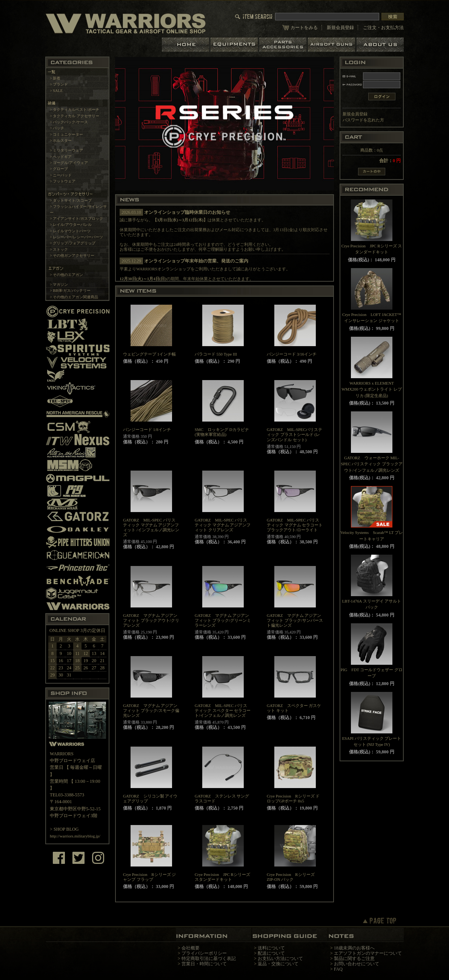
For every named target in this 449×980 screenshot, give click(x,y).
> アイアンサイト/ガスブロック (76, 219)
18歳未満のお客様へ (354, 948)
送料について (271, 948)
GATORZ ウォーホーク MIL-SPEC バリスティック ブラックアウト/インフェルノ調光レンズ (371, 464)
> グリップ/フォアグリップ (73, 243)
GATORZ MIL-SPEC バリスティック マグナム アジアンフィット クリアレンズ (223, 525)
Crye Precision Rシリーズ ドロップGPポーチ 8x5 (293, 798)
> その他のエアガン (66, 275)
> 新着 (55, 78)
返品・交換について (278, 964)
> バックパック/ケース (69, 122)
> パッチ (57, 128)
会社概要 (191, 948)
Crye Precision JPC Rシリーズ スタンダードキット (222, 877)
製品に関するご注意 (354, 959)
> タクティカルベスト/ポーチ (75, 110)
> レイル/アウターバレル (71, 225)
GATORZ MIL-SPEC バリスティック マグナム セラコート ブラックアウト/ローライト (295, 525)
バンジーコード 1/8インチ (147, 429)
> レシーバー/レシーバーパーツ (76, 237)
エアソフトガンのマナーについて (368, 953)
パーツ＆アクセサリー (284, 45)
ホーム (186, 45)
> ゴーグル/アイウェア (69, 163)
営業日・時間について (204, 964)
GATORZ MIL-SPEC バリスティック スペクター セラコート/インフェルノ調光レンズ (223, 710)
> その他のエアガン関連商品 (74, 297)
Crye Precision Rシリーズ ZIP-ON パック (291, 877)
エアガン (332, 45)
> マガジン (59, 284)
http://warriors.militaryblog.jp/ (75, 836)
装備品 (235, 45)
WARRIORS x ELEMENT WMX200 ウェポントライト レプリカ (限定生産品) (372, 389)
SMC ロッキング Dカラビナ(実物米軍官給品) (222, 432)
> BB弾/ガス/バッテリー (70, 291)
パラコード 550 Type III (216, 354)
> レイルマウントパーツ (70, 231)
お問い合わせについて (357, 964)
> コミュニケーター (66, 134)
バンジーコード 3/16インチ (292, 354)
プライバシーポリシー (204, 953)
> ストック (59, 249)
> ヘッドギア (61, 157)
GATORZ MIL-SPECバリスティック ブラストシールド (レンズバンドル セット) (294, 434)
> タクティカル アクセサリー (75, 116)
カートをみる (304, 28)
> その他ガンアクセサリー (72, 255)
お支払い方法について (280, 959)
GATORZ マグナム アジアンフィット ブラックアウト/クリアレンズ (151, 620)
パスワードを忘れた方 (363, 120)
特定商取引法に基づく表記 (209, 959)
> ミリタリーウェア (66, 150)
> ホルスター (61, 140)
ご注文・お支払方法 (383, 28)
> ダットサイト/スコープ (71, 200)
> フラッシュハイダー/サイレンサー (78, 209)
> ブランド (59, 84)
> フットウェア (63, 181)
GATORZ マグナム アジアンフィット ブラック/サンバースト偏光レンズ (295, 620)
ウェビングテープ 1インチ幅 (149, 354)
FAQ (338, 969)
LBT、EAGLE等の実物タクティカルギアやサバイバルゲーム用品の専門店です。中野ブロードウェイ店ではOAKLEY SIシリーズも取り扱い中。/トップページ (126, 23)
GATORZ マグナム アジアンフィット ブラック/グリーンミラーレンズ (223, 620)
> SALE (56, 91)
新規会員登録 (340, 28)
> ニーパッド (61, 175)
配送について (271, 953)
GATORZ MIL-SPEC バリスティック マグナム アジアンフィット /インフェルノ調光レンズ (151, 527)
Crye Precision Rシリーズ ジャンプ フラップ (149, 877)
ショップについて (380, 45)
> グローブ (59, 169)
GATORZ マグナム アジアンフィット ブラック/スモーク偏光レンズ (151, 710)
